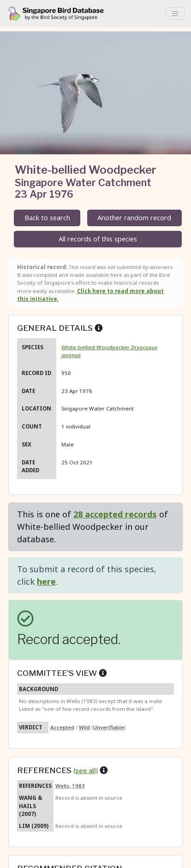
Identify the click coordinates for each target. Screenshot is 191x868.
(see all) (86, 771)
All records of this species (98, 239)
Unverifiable (109, 727)
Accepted (62, 727)
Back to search (47, 218)
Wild (84, 727)
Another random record (134, 218)
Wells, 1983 (70, 786)
